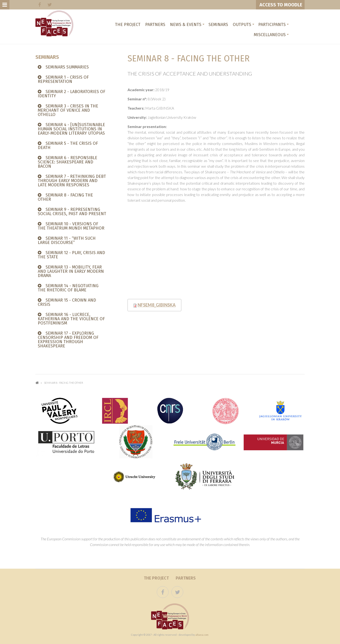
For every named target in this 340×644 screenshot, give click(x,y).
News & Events (186, 25)
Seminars (218, 25)
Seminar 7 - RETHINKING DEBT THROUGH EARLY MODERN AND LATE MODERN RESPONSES (72, 181)
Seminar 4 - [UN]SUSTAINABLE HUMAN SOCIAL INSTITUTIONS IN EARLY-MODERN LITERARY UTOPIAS (71, 129)
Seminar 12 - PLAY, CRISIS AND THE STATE (71, 255)
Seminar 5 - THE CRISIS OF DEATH (68, 145)
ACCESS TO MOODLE (280, 5)
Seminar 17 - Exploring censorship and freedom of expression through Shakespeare (68, 340)
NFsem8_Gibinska (157, 305)
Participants (272, 25)
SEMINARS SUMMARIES (67, 67)
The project (128, 25)
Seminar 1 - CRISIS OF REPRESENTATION (63, 79)
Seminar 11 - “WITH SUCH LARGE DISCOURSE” (67, 240)
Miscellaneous (270, 35)
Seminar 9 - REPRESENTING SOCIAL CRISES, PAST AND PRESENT (72, 212)
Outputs (242, 25)
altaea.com (202, 635)
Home (37, 383)
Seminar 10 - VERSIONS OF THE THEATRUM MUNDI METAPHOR (71, 226)
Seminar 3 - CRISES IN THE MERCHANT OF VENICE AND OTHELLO (68, 110)
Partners (155, 25)
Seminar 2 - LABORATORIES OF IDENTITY (72, 94)
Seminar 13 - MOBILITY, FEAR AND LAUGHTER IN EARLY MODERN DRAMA (71, 271)
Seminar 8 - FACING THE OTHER (65, 197)
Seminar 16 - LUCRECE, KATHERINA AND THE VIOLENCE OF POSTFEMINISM (71, 319)
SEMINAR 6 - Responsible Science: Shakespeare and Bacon (68, 162)
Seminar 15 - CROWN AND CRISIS (67, 302)
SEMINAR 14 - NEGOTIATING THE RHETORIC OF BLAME (68, 288)
